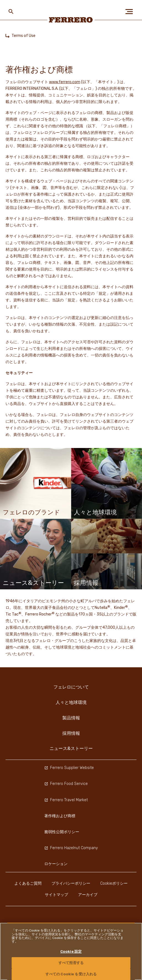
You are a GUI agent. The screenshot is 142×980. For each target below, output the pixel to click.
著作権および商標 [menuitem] (60, 816)
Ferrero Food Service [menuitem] (66, 784)
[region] (71, 951)
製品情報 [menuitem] (71, 718)
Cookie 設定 (71, 951)
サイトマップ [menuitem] (56, 895)
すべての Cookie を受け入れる (71, 974)
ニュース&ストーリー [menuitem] (71, 748)
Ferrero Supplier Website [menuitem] (69, 768)
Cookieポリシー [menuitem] (114, 883)
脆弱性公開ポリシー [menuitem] (62, 832)
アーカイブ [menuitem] (88, 895)
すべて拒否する (71, 963)
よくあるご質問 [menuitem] (28, 883)
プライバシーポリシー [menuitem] (71, 883)
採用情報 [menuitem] (71, 733)
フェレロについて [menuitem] (71, 687)
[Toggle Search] (11, 12)
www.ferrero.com (65, 82)
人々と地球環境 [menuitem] (71, 702)
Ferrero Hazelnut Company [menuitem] (71, 848)
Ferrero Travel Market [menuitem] (66, 800)
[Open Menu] (131, 12)
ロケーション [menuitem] (56, 864)
